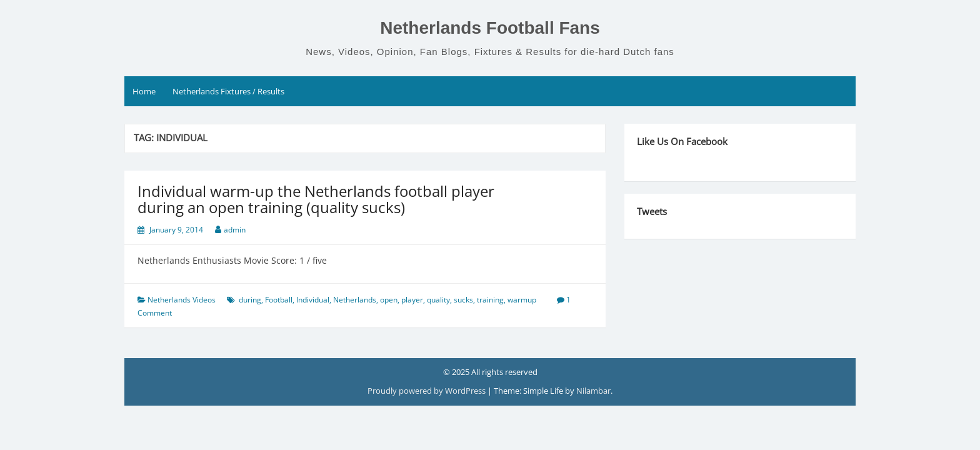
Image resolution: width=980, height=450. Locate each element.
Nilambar (593, 391)
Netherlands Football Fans (490, 28)
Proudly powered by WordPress (427, 391)
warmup (522, 300)
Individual (313, 300)
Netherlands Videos (182, 300)
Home (144, 91)
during (250, 300)
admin (235, 230)
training (490, 300)
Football (279, 300)
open (389, 300)
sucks (463, 300)
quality (438, 300)
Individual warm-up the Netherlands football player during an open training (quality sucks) (316, 199)
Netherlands (355, 300)
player (412, 300)
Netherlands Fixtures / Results (228, 91)
